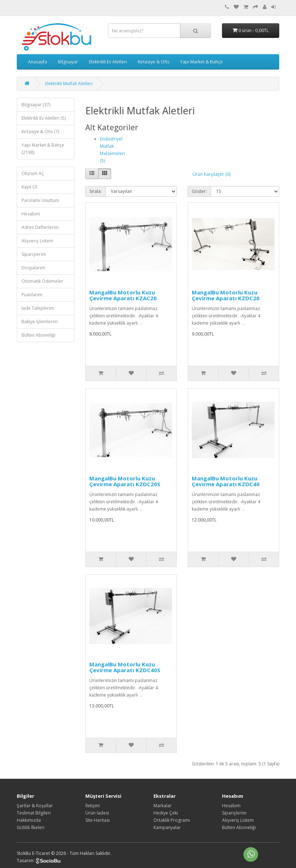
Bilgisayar (68, 62)
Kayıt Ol (29, 187)
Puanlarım (32, 295)
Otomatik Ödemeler (42, 281)
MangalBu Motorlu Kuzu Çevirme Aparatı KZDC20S (125, 481)
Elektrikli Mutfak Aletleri (69, 84)
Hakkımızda (29, 820)
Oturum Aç (33, 173)
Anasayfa (38, 62)
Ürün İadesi (97, 813)
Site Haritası (98, 820)
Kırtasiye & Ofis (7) (40, 132)
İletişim (93, 806)
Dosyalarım (33, 268)
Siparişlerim (34, 254)
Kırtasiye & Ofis (153, 62)
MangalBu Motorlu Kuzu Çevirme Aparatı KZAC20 (123, 295)
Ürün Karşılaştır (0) (211, 174)
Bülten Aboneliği (38, 335)
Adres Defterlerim (40, 227)
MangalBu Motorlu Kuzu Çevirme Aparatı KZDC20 (226, 295)
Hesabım (31, 214)
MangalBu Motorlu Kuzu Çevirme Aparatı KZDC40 (226, 481)
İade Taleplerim (38, 308)
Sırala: (96, 191)
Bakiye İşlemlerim (40, 322)
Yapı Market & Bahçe (201, 62)
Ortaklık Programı (172, 820)
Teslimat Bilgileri (34, 813)
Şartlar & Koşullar (35, 806)
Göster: (199, 191)
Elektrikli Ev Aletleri (108, 62)
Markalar (163, 806)
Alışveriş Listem (37, 241)
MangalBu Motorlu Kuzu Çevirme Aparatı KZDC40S (125, 667)
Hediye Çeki (166, 813)
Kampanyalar (167, 827)
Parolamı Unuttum (40, 200)
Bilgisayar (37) (36, 105)
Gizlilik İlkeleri (31, 827)
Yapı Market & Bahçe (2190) (43, 149)
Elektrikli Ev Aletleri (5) (44, 118)
